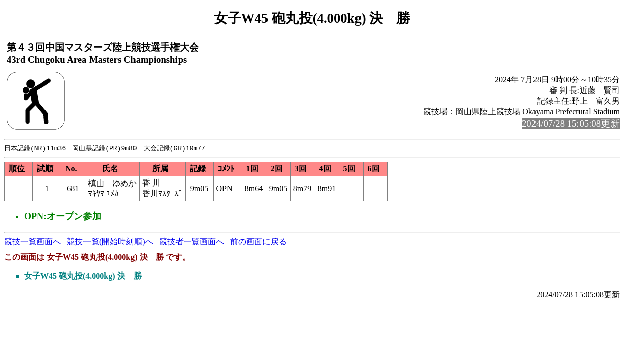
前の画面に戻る (258, 242)
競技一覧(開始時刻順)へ (110, 242)
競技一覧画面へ (32, 242)
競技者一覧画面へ (192, 242)
